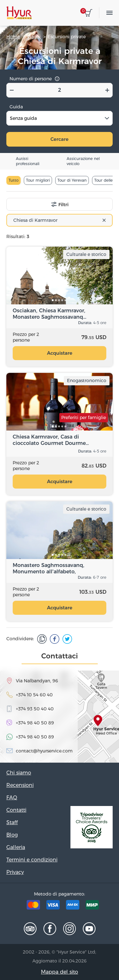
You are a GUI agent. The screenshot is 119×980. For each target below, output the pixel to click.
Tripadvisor (30, 929)
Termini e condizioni (32, 860)
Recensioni (20, 785)
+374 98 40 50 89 (35, 723)
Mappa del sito (60, 972)
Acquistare (60, 353)
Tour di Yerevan (72, 180)
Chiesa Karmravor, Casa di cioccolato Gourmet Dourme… (51, 440)
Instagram (69, 929)
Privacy (15, 872)
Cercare (60, 139)
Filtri (63, 205)
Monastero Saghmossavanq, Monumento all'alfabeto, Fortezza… (49, 569)
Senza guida (23, 118)
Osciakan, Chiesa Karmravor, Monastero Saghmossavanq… (50, 314)
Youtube (89, 929)
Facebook (50, 929)
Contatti (16, 810)
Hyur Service (19, 13)
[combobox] (60, 220)
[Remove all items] (104, 220)
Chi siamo (19, 773)
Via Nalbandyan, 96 (37, 681)
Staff (12, 822)
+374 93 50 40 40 (35, 709)
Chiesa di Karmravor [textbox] (35, 220)
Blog (12, 835)
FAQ (12, 798)
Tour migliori (38, 180)
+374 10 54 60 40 (34, 695)
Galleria (16, 847)
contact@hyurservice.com (44, 751)
